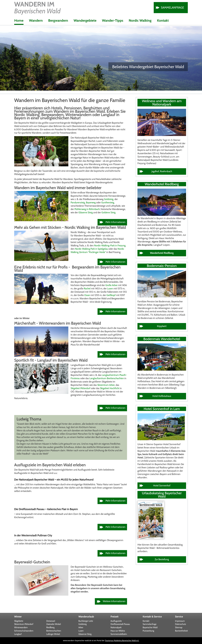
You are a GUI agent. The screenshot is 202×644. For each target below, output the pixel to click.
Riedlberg (50, 627)
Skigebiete (19, 621)
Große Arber (111, 285)
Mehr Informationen (115, 222)
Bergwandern (58, 20)
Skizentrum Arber (106, 385)
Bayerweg (91, 203)
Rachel (87, 289)
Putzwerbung (148, 631)
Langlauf (18, 634)
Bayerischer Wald (150, 627)
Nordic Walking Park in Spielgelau (91, 249)
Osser (87, 295)
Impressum (180, 621)
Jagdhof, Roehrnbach (162, 171)
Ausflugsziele (116, 621)
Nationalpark (116, 627)
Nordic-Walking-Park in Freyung (110, 246)
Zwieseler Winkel (54, 624)
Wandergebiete (85, 20)
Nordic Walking (140, 20)
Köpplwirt (162, 326)
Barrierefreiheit (181, 631)
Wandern (36, 20)
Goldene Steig (108, 213)
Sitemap (179, 627)
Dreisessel (51, 621)
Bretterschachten (54, 631)
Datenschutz (180, 624)
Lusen (110, 289)
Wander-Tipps (113, 20)
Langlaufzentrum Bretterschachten (107, 378)
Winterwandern (21, 627)
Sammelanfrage (172, 8)
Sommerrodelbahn (119, 634)
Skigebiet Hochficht (110, 388)
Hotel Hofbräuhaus (162, 396)
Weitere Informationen (114, 601)
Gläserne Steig (86, 213)
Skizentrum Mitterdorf (24, 624)
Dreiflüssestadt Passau (120, 624)
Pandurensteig (78, 203)
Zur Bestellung (162, 559)
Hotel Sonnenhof (162, 486)
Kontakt (163, 20)
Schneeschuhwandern (24, 631)
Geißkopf (111, 295)
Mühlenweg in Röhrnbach (87, 209)
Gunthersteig (108, 203)
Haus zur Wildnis (118, 631)
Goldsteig (109, 199)
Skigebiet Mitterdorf (80, 388)
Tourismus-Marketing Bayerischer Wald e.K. (122, 640)
